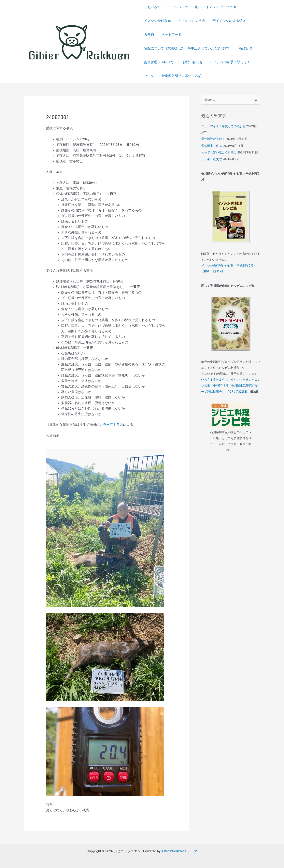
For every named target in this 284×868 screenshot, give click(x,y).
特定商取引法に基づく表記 (181, 76)
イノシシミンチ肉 (191, 21)
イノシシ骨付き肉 (157, 21)
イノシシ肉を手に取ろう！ (229, 62)
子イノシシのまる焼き (228, 21)
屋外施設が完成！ (213, 139)
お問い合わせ (192, 62)
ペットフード (171, 34)
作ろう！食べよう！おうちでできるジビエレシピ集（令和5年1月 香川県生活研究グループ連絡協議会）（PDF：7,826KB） (231, 385)
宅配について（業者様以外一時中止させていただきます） (188, 48)
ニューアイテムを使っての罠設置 (223, 126)
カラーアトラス (111, 425)
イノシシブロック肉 (219, 7)
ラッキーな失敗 (212, 159)
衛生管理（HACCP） (160, 62)
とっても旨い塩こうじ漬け (219, 152)
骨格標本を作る (212, 146)
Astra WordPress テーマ (179, 851)
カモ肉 (149, 34)
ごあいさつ (152, 7)
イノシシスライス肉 (183, 7)
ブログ (149, 76)
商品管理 (245, 48)
